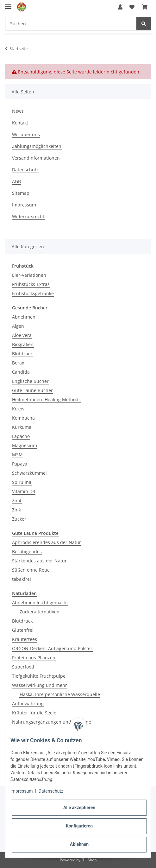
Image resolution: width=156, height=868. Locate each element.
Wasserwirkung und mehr (40, 685)
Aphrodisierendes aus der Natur (47, 542)
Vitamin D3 (24, 491)
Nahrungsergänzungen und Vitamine (52, 722)
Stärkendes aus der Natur (39, 561)
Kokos (18, 409)
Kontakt (20, 123)
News (18, 111)
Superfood (23, 667)
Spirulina (22, 482)
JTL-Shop (89, 860)
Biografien (23, 344)
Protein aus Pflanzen (34, 658)
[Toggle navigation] (8, 4)
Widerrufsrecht (28, 216)
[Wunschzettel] (132, 7)
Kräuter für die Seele (34, 713)
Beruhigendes (27, 551)
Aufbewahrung (28, 703)
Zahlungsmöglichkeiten (37, 146)
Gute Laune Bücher (32, 390)
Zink (16, 510)
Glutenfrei (23, 630)
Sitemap (21, 193)
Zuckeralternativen (40, 612)
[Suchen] (71, 24)
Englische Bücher (30, 381)
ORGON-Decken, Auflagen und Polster (52, 648)
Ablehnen (79, 844)
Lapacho (21, 436)
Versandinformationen (36, 158)
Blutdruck (22, 354)
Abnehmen (24, 317)
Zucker (19, 519)
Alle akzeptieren (79, 808)
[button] (120, 7)
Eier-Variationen (29, 275)
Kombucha (23, 418)
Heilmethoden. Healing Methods (46, 399)
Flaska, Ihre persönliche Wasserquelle (60, 694)
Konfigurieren (79, 826)
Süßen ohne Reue (31, 570)
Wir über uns (26, 134)
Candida (21, 372)
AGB (16, 181)
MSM (17, 455)
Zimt (17, 501)
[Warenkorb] (145, 7)
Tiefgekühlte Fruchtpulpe (39, 676)
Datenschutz (25, 170)
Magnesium (25, 445)
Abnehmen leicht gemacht (40, 602)
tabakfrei (22, 579)
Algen (18, 326)
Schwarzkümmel (29, 473)
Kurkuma (22, 427)
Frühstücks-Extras (31, 284)
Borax (18, 363)
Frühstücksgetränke (33, 293)
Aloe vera (22, 335)
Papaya (20, 464)
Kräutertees (25, 639)
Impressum (24, 205)
